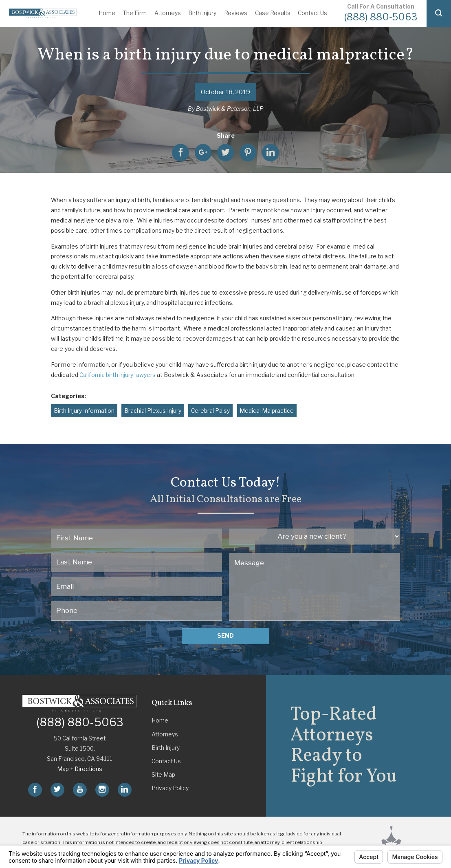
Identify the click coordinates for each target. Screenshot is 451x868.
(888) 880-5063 (381, 17)
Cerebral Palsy (210, 411)
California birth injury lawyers (118, 375)
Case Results (273, 13)
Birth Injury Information (84, 411)
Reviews (236, 13)
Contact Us (312, 13)
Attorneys (168, 13)
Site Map (163, 775)
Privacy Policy (170, 788)
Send (225, 636)
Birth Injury (202, 13)
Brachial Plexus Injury (153, 411)
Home (107, 13)
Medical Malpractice (267, 411)
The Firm (135, 13)
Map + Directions (80, 769)
